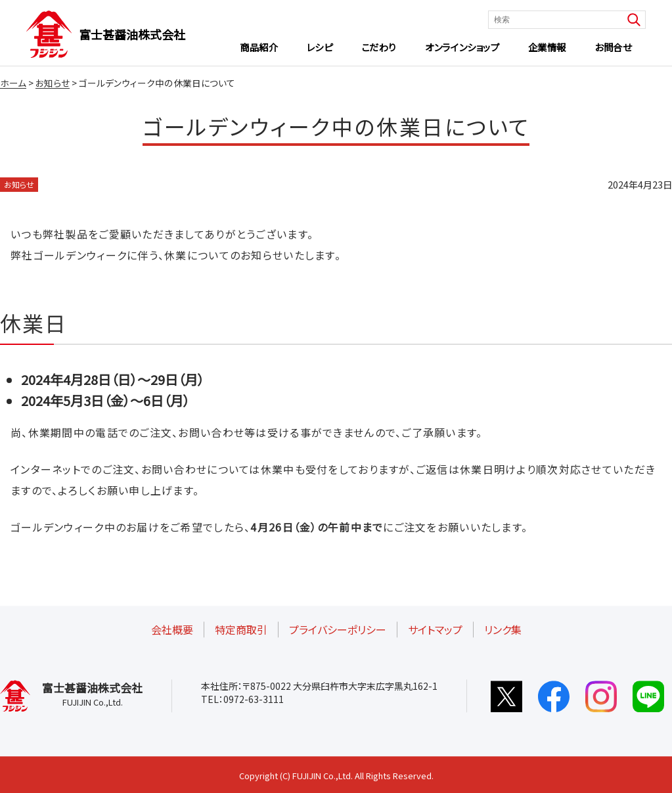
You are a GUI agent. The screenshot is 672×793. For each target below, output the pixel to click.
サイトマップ (435, 629)
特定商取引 (241, 629)
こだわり (379, 47)
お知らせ (19, 184)
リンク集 (503, 629)
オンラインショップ (462, 47)
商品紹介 (259, 47)
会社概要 (172, 629)
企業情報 (547, 47)
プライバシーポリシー (338, 629)
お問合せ (613, 47)
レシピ (320, 47)
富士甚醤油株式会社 (132, 34)
